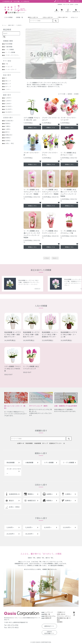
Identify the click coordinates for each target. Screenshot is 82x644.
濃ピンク (8, 84)
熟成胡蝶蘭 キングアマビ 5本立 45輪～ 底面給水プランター (31, 334)
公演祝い (8, 129)
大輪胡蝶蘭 (9, 47)
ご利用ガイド (68, 11)
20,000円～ (9, 109)
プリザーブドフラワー (12, 55)
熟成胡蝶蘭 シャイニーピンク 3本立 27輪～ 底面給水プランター (50, 334)
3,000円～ (9, 98)
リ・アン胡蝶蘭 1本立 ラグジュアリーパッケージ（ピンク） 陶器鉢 (32, 192)
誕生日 (7, 132)
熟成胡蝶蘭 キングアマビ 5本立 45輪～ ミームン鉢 (69, 334)
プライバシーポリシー (64, 616)
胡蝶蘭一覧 (20, 17)
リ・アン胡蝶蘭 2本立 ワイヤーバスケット (50, 232)
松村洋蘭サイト (49, 633)
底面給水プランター (56, 443)
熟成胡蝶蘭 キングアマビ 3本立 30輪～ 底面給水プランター (13, 334)
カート (62, 11)
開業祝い (8, 123)
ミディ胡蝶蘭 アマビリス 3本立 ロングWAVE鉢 (13, 369)
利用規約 (60, 622)
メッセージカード (11, 69)
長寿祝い (8, 141)
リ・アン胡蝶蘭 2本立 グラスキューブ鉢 (68, 232)
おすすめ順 (62, 94)
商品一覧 (47, 614)
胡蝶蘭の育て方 (76, 11)
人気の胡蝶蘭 (8, 17)
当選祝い (8, 126)
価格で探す (11, 25)
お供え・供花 (10, 143)
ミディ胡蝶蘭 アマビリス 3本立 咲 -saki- (32, 119)
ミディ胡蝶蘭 (10, 49)
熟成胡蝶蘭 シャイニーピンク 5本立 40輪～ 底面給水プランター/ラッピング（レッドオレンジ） (18, 282)
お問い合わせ (61, 614)
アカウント (57, 11)
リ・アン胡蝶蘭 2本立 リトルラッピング (31, 367)
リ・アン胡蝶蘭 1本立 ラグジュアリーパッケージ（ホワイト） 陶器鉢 (51, 192)
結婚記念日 (9, 135)
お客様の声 (48, 618)
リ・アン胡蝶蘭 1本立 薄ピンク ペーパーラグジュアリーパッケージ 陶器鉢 (69, 193)
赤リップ (8, 86)
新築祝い (8, 138)
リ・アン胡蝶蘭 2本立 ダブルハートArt (68, 154)
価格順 (70, 94)
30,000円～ (9, 112)
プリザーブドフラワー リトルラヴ (68, 119)
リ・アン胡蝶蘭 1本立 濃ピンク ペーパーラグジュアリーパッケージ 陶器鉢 (32, 234)
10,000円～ (9, 106)
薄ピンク (8, 81)
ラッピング (9, 67)
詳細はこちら (32, 127)
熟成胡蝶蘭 (9, 44)
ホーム (4, 25)
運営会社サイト (49, 626)
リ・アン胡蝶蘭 (10, 52)
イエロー (8, 89)
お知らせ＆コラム (50, 616)
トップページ (49, 612)
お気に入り (74, 17)
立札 (7, 64)
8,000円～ (9, 104)
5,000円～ (19, 25)
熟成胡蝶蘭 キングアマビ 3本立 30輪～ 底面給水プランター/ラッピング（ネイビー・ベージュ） (63, 282)
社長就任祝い (10, 121)
